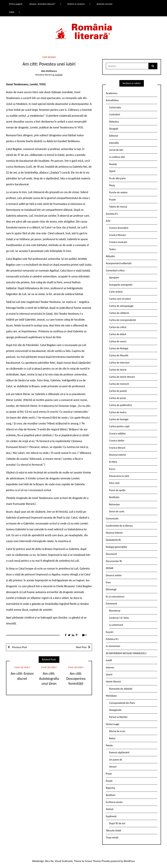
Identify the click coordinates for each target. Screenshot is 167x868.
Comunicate (112, 518)
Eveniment (111, 604)
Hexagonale (115, 710)
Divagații (114, 129)
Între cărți (114, 483)
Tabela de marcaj (118, 207)
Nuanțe (113, 164)
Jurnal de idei (116, 150)
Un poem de (116, 760)
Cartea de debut (118, 334)
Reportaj (110, 788)
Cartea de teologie (119, 419)
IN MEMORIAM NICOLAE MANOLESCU (126, 653)
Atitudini (110, 256)
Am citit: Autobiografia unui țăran (49, 679)
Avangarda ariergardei (121, 285)
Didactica (114, 122)
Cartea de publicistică (120, 405)
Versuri (113, 767)
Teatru (112, 249)
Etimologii (111, 589)
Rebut (112, 738)
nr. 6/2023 (57, 75)
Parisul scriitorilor (118, 717)
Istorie (109, 674)
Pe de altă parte (117, 178)
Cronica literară (117, 448)
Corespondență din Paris (122, 703)
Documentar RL (114, 561)
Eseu (108, 582)
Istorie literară (113, 682)
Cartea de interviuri (119, 363)
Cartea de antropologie (121, 306)
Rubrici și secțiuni (76, 4)
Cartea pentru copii (119, 426)
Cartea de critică (118, 327)
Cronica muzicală (118, 242)
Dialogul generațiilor (117, 547)
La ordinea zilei (117, 157)
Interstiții (114, 143)
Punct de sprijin (117, 490)
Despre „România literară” (42, 4)
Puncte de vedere (118, 192)
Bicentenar (115, 611)
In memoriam (113, 646)
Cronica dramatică (119, 228)
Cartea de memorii (119, 384)
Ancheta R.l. (112, 214)
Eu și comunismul (115, 597)
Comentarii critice (115, 270)
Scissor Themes (93, 861)
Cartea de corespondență (122, 320)
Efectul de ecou (117, 731)
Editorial (114, 136)
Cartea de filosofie (119, 355)
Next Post (81, 647)
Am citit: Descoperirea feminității (76, 679)
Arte (108, 221)
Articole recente (104, 4)
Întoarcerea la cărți (119, 476)
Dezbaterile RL (113, 540)
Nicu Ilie (49, 861)
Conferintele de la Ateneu (119, 526)
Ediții (12, 12)
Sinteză (110, 809)
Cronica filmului (117, 235)
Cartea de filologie (119, 348)
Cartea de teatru (118, 412)
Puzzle (112, 200)
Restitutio (114, 497)
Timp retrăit (49, 57)
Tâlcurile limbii (113, 831)
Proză (109, 774)
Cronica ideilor (117, 441)
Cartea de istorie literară (122, 377)
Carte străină (116, 292)
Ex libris (113, 462)
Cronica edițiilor (118, 434)
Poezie (109, 745)
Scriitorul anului (114, 802)
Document (111, 554)
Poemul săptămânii (119, 752)
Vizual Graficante (64, 861)
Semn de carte (117, 511)
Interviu (110, 667)
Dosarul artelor (114, 575)
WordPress (129, 861)
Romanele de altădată (121, 689)
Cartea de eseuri (118, 341)
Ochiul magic (113, 724)
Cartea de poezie (118, 391)
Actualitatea (112, 100)
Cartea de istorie (118, 370)
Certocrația (115, 107)
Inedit (109, 660)
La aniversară (116, 625)
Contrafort (115, 114)
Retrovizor (114, 504)
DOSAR (110, 568)
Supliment (111, 816)
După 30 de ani (117, 823)
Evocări (110, 632)
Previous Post (19, 647)
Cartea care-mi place (120, 299)
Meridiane (111, 696)
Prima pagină (16, 4)
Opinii (112, 171)
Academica (112, 93)
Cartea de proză (117, 398)
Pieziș (112, 185)
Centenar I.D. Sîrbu (119, 618)
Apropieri (114, 277)
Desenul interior (118, 455)
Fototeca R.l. (112, 639)
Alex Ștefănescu (49, 71)
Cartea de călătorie (119, 313)
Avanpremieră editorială (119, 263)
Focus (112, 469)
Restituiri (111, 795)
